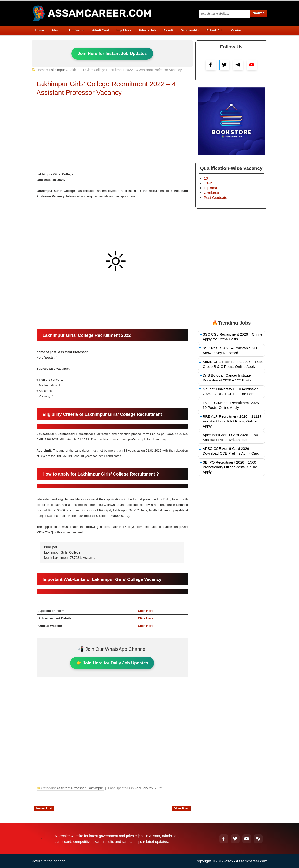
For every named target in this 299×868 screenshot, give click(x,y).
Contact (237, 30)
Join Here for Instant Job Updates (112, 54)
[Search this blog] (225, 14)
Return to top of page (49, 861)
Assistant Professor (71, 788)
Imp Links (124, 30)
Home (40, 30)
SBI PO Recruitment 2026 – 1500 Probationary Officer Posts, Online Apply (230, 467)
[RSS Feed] (258, 839)
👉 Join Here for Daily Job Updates (112, 663)
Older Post (181, 808)
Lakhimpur (57, 70)
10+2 (208, 183)
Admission (76, 30)
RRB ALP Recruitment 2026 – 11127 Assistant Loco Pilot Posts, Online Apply (232, 421)
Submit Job (215, 30)
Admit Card (101, 30)
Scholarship (190, 30)
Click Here (146, 611)
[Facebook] (224, 839)
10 (206, 178)
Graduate (212, 193)
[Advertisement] (112, 135)
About (56, 30)
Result (168, 30)
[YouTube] (247, 839)
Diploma (211, 188)
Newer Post (44, 808)
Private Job (147, 30)
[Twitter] (235, 839)
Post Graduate (216, 197)
